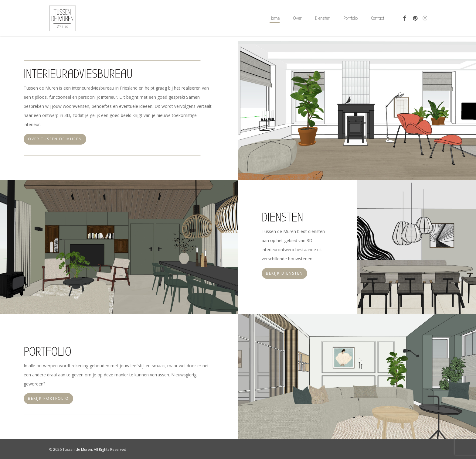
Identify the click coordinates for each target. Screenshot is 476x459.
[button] (55, 139)
